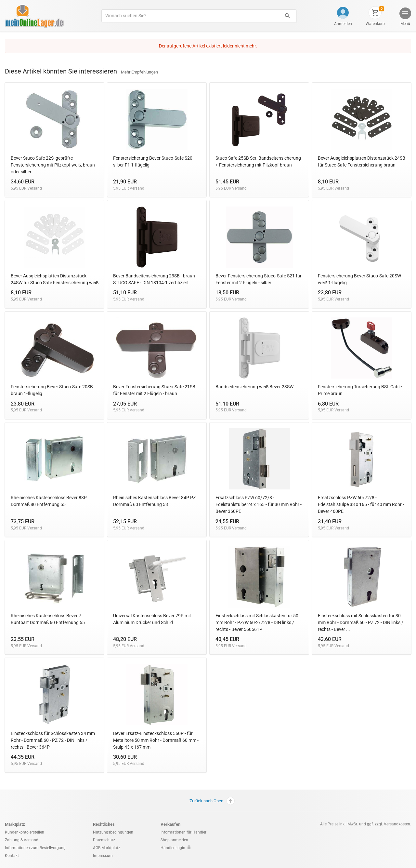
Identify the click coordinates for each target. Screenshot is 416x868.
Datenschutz (104, 840)
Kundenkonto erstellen (25, 832)
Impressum (103, 856)
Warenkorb (375, 24)
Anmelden (343, 24)
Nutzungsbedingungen (113, 832)
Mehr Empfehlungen (139, 72)
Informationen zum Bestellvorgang (35, 848)
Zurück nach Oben (212, 801)
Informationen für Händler (183, 832)
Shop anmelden (174, 840)
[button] (405, 17)
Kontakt (12, 856)
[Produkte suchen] (190, 16)
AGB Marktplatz (107, 848)
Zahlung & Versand (22, 840)
